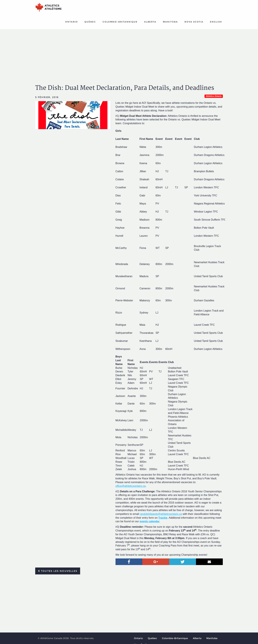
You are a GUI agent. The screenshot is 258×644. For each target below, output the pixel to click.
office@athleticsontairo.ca (131, 486)
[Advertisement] (129, 54)
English (216, 22)
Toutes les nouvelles (58, 571)
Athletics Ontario (214, 97)
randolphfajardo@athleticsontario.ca (161, 514)
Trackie (163, 518)
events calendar (149, 522)
